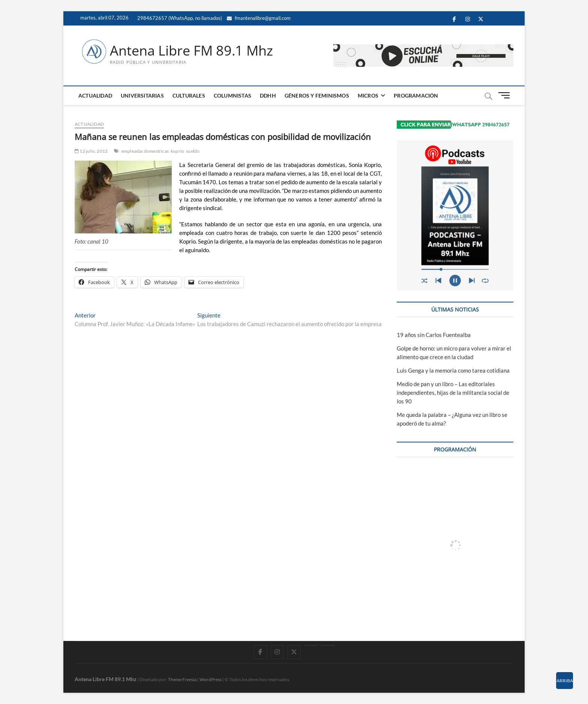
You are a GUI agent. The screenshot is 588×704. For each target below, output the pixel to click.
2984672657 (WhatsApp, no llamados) (179, 18)
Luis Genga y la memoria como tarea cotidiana (453, 370)
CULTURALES (189, 96)
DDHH (268, 96)
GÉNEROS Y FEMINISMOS (317, 96)
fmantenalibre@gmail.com (259, 18)
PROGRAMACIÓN (416, 96)
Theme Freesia (182, 679)
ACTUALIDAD (95, 96)
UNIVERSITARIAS (142, 96)
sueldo (193, 151)
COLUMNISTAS (232, 96)
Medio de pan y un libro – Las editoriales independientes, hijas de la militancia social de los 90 (453, 393)
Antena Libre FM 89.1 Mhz (191, 51)
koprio (177, 151)
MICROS (368, 96)
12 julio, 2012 (91, 151)
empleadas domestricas (145, 151)
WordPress (211, 679)
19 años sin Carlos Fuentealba (434, 335)
